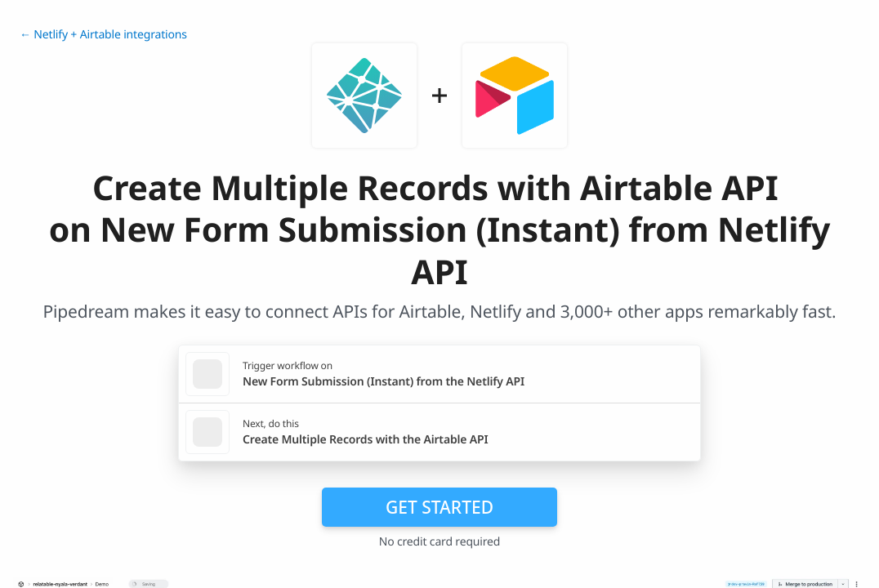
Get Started (439, 507)
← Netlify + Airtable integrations (103, 35)
